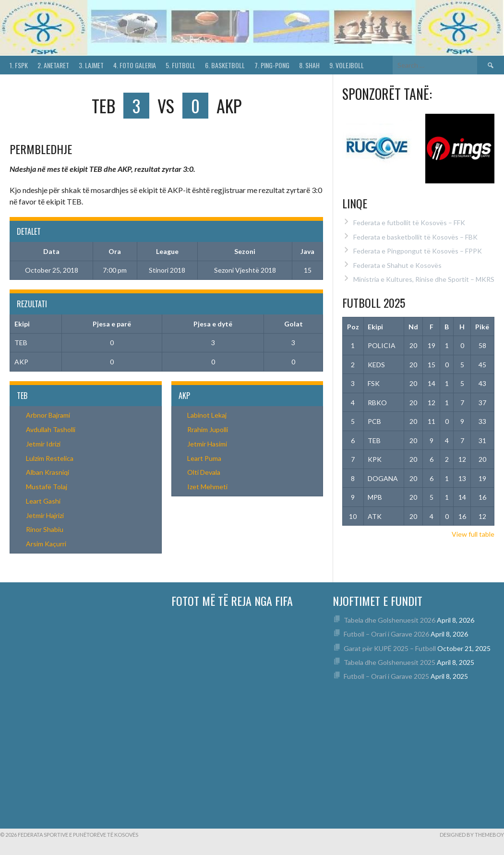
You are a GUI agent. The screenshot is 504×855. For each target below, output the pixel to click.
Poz (353, 327)
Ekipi (375, 327)
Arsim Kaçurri (46, 544)
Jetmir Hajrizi (45, 515)
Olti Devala (204, 472)
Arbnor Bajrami (48, 415)
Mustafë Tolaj (47, 487)
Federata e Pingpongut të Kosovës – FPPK (418, 251)
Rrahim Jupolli (208, 429)
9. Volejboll (347, 65)
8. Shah (309, 65)
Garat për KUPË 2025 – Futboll (390, 648)
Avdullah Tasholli (51, 429)
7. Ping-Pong (272, 65)
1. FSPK (19, 65)
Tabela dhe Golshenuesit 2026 (390, 620)
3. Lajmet (91, 65)
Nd (413, 327)
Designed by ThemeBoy (472, 835)
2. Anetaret (53, 65)
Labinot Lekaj (207, 415)
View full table (473, 534)
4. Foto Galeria (135, 65)
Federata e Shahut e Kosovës (397, 265)
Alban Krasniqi (48, 472)
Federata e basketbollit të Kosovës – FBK (415, 237)
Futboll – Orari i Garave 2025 (386, 676)
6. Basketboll (225, 65)
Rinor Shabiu (45, 529)
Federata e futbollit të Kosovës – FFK (409, 223)
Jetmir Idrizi (43, 444)
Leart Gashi (43, 501)
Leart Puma (204, 458)
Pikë (482, 327)
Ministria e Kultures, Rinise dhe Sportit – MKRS (424, 279)
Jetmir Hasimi (207, 444)
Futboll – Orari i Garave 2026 (386, 634)
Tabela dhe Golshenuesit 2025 (390, 662)
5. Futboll (180, 65)
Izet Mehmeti (207, 487)
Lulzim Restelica (50, 458)
